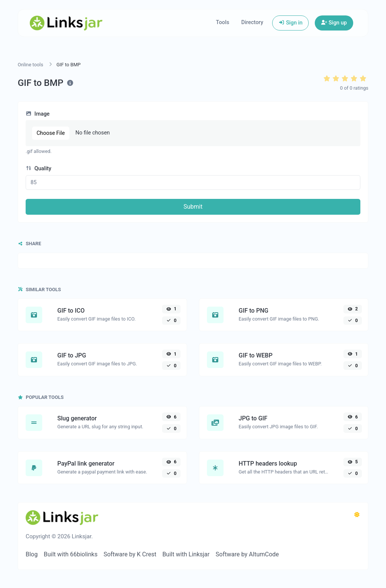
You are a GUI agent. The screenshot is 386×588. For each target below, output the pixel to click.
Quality (38, 169)
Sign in (290, 23)
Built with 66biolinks (71, 554)
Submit (193, 207)
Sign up (334, 23)
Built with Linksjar (186, 554)
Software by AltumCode (247, 554)
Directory (252, 22)
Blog (32, 554)
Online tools (31, 65)
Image (38, 114)
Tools (223, 22)
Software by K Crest (130, 554)
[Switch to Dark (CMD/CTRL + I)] (357, 515)
